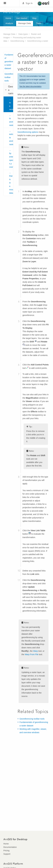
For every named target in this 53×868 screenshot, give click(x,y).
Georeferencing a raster (38, 41)
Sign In (29, 3)
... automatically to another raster (11, 138)
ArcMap (12, 12)
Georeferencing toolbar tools (9, 77)
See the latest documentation (30, 86)
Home (8, 18)
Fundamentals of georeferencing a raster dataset (9, 62)
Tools (39, 23)
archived (23, 80)
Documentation (10, 847)
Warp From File (32, 654)
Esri (44, 3)
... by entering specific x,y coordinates (11, 158)
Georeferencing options (28, 132)
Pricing (6, 851)
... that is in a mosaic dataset (11, 183)
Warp (36, 651)
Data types (23, 34)
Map (34, 18)
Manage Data (25, 23)
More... (9, 28)
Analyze (9, 23)
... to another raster (11, 120)
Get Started (22, 18)
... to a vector (11, 104)
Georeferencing (17, 41)
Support (7, 854)
